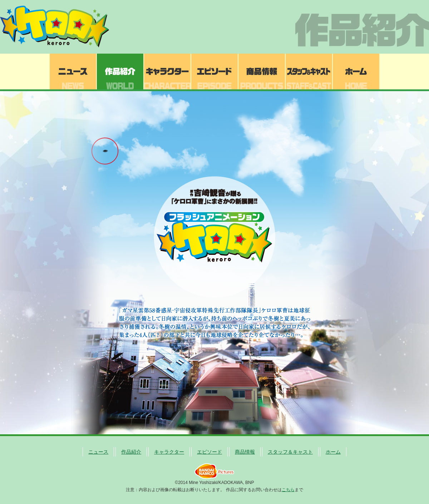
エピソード (214, 71)
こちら (288, 490)
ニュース (73, 71)
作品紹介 (120, 71)
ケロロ (57, 27)
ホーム (356, 71)
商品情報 (262, 71)
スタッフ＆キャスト (309, 71)
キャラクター (167, 71)
